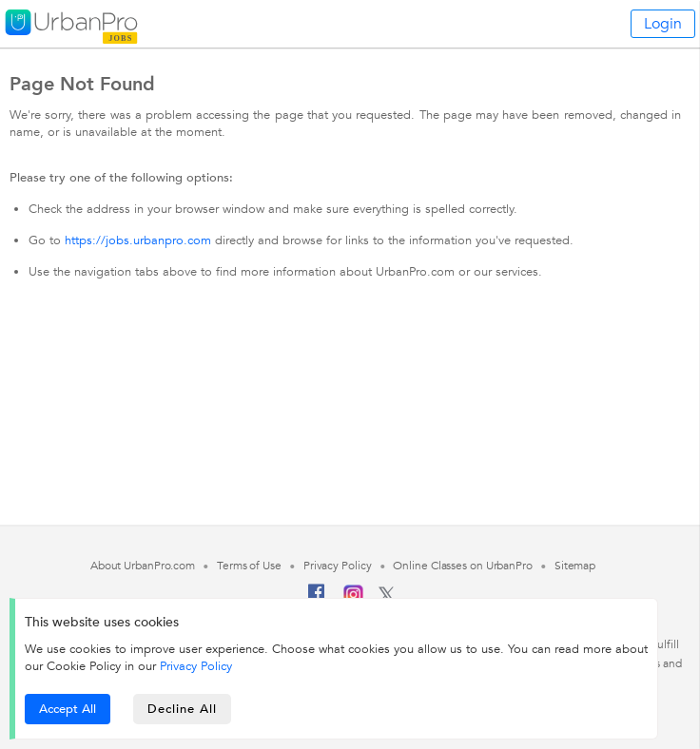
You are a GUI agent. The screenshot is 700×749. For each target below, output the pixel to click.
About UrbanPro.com (143, 566)
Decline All (182, 709)
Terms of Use (249, 566)
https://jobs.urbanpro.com (138, 240)
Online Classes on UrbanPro (462, 566)
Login (663, 24)
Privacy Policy (196, 666)
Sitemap (575, 566)
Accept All (68, 709)
